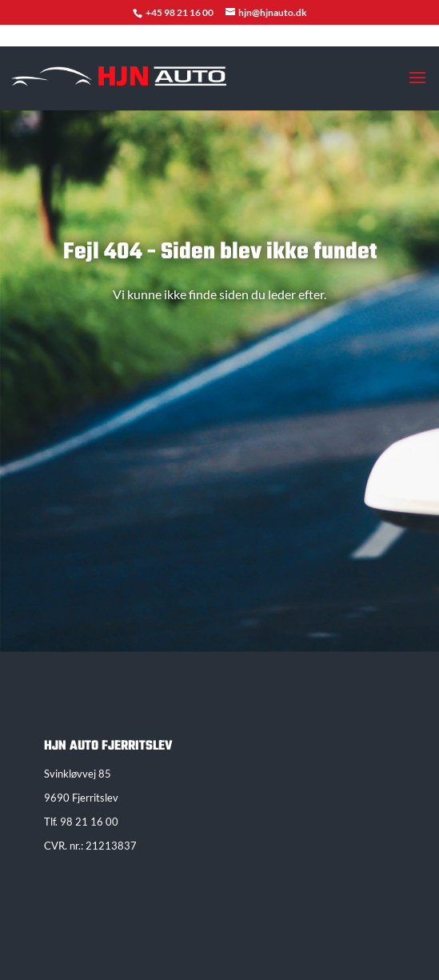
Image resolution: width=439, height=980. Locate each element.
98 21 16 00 (89, 822)
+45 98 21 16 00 (180, 12)
